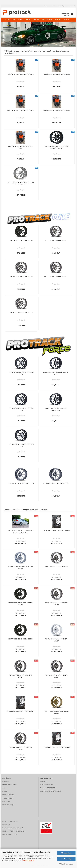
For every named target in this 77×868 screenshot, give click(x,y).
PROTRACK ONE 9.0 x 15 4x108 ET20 (56, 276)
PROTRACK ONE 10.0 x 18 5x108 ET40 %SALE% (20, 604)
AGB (4, 788)
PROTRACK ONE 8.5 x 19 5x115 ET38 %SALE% (57, 676)
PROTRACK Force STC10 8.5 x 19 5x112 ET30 (56, 373)
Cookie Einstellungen (8, 805)
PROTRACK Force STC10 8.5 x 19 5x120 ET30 (21, 445)
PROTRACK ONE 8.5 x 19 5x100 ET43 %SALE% (20, 748)
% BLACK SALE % (10, 20)
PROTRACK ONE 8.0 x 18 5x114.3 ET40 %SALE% (20, 568)
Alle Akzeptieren (66, 853)
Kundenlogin (61, 6)
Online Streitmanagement (10, 785)
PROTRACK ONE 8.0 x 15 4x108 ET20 (56, 240)
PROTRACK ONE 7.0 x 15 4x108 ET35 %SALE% (20, 676)
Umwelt (5, 791)
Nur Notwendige (66, 859)
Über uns (36, 20)
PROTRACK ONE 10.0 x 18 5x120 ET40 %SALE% (57, 712)
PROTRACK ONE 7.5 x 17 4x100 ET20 (21, 312)
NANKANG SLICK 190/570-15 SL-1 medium (56, 531)
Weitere (66, 20)
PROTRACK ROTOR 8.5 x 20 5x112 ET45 (56, 483)
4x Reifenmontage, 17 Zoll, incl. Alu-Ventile (20, 74)
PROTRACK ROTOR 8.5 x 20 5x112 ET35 (21, 483)
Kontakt (58, 20)
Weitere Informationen (66, 864)
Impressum (6, 781)
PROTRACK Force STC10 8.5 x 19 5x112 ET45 (21, 409)
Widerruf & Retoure (8, 798)
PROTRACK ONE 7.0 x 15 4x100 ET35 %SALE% (57, 604)
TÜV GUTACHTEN (47, 20)
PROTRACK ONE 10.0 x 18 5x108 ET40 (20, 639)
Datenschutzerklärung (28, 861)
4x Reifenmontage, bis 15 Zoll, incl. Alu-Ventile (20, 147)
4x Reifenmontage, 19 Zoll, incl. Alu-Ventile (20, 110)
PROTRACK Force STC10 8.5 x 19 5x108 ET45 (21, 373)
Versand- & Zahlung (8, 795)
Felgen (21, 20)
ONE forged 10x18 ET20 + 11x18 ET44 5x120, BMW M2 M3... (56, 147)
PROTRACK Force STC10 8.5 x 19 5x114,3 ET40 (56, 409)
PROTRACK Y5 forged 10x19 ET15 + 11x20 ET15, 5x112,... (20, 183)
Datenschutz (6, 802)
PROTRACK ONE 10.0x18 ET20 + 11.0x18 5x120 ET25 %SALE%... (20, 532)
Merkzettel (71, 6)
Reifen (28, 20)
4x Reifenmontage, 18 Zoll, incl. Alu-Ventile (57, 74)
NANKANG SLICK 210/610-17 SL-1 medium (56, 747)
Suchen (46, 6)
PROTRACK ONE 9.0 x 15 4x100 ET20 (21, 276)
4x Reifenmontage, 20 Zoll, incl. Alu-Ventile (57, 110)
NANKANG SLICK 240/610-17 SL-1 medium (20, 711)
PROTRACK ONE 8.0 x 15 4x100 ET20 (21, 240)
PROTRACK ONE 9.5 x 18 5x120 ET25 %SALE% (57, 640)
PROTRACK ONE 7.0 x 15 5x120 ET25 (57, 567)
